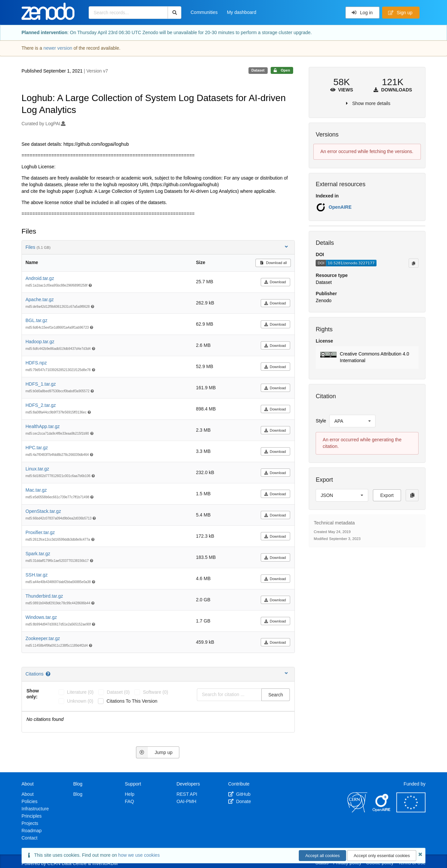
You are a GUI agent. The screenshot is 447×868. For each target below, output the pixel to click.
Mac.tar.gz (36, 490)
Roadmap (32, 831)
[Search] (175, 13)
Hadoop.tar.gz (40, 342)
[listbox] (352, 421)
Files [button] (157, 247)
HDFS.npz (36, 363)
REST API (187, 794)
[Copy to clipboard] (414, 263)
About (28, 794)
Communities (204, 12)
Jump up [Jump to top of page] (154, 752)
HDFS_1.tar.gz (41, 384)
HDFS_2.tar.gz (41, 405)
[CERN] (357, 811)
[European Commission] (411, 811)
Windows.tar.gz (41, 617)
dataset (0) (118, 692)
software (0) (156, 692)
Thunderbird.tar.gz (44, 596)
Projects (30, 823)
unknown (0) (80, 701)
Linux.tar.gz (37, 469)
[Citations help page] (48, 674)
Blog (78, 794)
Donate (240, 801)
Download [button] (275, 282)
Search (276, 695)
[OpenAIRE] (382, 811)
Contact (29, 838)
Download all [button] (273, 263)
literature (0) (80, 692)
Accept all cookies (323, 856)
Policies (29, 801)
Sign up (400, 13)
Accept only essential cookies (382, 856)
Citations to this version (132, 701)
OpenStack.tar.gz (43, 511)
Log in (362, 13)
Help (130, 794)
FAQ (129, 801)
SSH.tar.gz (37, 575)
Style (321, 421)
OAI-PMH (186, 801)
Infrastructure (35, 809)
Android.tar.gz (40, 278)
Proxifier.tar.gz (40, 532)
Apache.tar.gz (40, 299)
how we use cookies (139, 855)
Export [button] (387, 495)
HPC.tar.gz (37, 448)
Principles (32, 816)
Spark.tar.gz (38, 554)
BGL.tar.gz (36, 320)
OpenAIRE (340, 207)
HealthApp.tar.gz (43, 426)
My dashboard (242, 12)
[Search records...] (128, 13)
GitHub (239, 794)
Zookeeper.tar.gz (43, 638)
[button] (367, 357)
